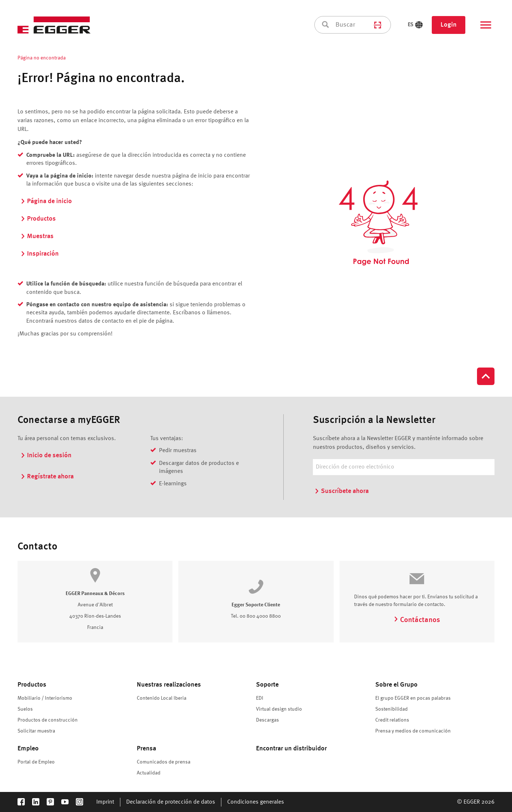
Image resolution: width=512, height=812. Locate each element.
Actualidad (149, 773)
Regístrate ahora (47, 477)
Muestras (37, 236)
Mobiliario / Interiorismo (45, 698)
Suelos (25, 709)
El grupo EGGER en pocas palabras (413, 698)
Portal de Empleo (36, 762)
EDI (260, 698)
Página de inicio (46, 201)
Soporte (267, 685)
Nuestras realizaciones (169, 685)
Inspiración (40, 254)
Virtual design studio (279, 709)
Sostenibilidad (391, 709)
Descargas (267, 720)
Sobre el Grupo (396, 685)
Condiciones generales (256, 802)
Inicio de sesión (46, 455)
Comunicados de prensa (164, 762)
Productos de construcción (48, 720)
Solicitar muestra (36, 731)
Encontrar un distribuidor (291, 749)
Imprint (105, 802)
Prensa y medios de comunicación (413, 731)
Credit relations (392, 720)
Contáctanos (417, 620)
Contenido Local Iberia (162, 698)
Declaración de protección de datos (171, 802)
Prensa (146, 749)
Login (449, 25)
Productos (38, 219)
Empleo (28, 749)
